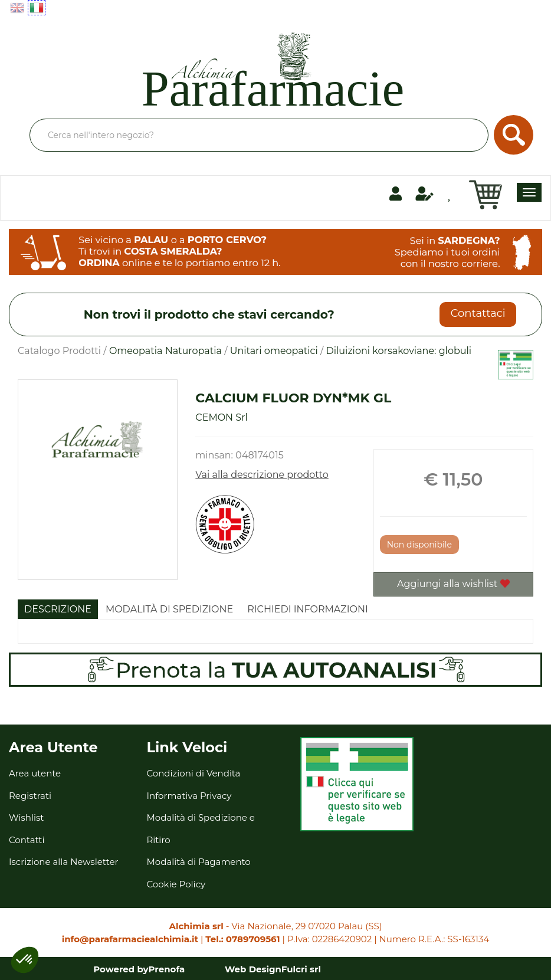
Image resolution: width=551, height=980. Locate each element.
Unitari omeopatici (274, 351)
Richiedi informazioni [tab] (308, 609)
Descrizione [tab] (58, 609)
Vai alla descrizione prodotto (262, 475)
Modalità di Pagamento (199, 862)
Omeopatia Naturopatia (165, 351)
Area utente (35, 773)
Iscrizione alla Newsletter (64, 862)
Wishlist (26, 817)
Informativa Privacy (189, 796)
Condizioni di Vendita (194, 773)
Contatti (27, 840)
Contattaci (478, 313)
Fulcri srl (301, 969)
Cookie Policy (176, 884)
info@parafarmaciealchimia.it (130, 939)
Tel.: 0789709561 (242, 939)
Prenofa (167, 969)
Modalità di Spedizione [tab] (169, 609)
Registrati (30, 796)
